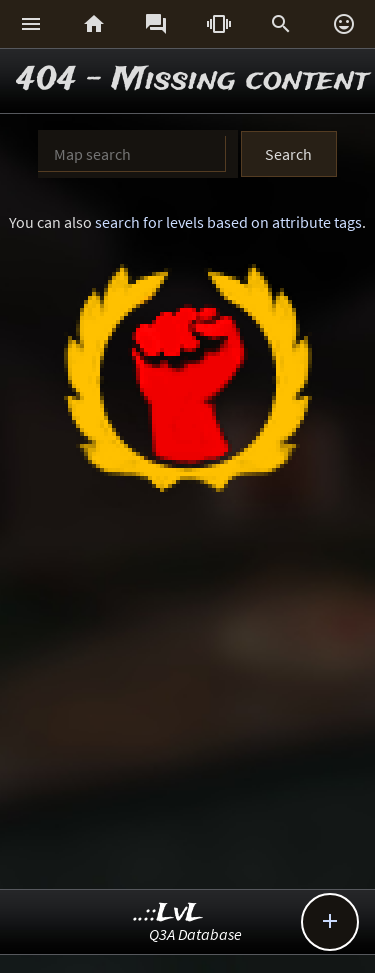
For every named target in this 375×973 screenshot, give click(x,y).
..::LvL (168, 913)
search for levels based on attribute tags (228, 222)
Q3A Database (195, 934)
